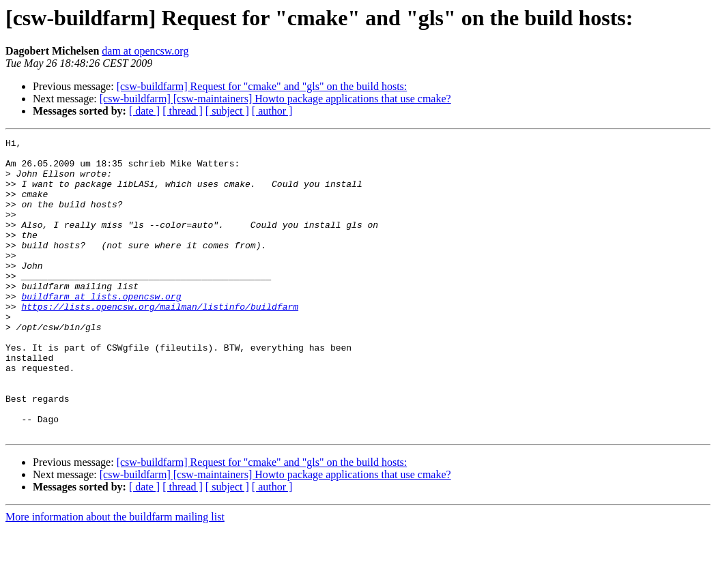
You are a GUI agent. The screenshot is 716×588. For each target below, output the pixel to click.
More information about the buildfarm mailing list (115, 576)
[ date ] (144, 111)
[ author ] (272, 111)
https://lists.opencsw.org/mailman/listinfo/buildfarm (160, 341)
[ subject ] (227, 111)
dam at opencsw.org (145, 51)
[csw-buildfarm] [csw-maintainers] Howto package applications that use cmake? (275, 99)
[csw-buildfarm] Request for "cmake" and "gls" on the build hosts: (262, 86)
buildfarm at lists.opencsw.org (101, 329)
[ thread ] (183, 111)
